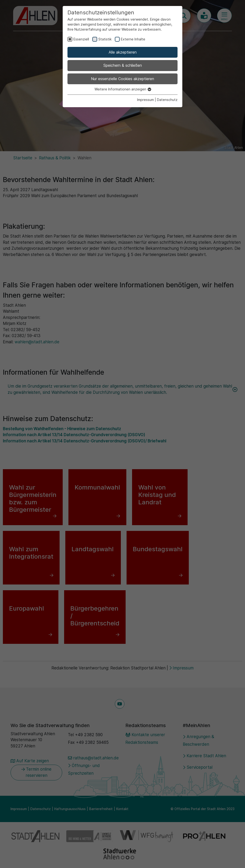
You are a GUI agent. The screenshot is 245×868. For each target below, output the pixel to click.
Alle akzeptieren (123, 52)
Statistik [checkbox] (105, 39)
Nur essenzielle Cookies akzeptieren (122, 79)
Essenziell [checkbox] (81, 39)
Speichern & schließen (123, 65)
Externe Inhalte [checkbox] (133, 39)
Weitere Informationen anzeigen (123, 89)
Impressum (145, 100)
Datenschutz (167, 100)
